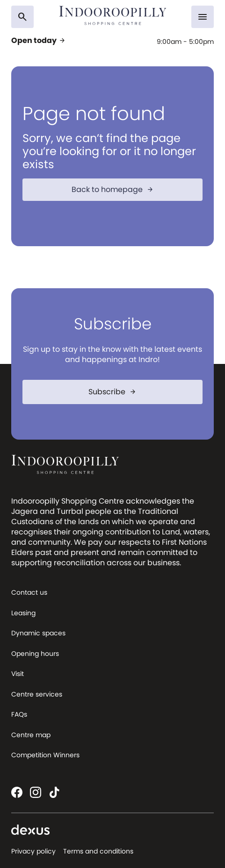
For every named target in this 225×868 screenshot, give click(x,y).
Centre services (37, 694)
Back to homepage (113, 189)
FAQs (19, 714)
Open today (39, 41)
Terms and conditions (98, 851)
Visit (18, 674)
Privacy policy (33, 851)
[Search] (22, 17)
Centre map (31, 735)
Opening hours (35, 654)
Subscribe (112, 392)
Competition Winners (45, 755)
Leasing (23, 613)
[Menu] (203, 17)
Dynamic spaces (38, 633)
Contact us (29, 592)
